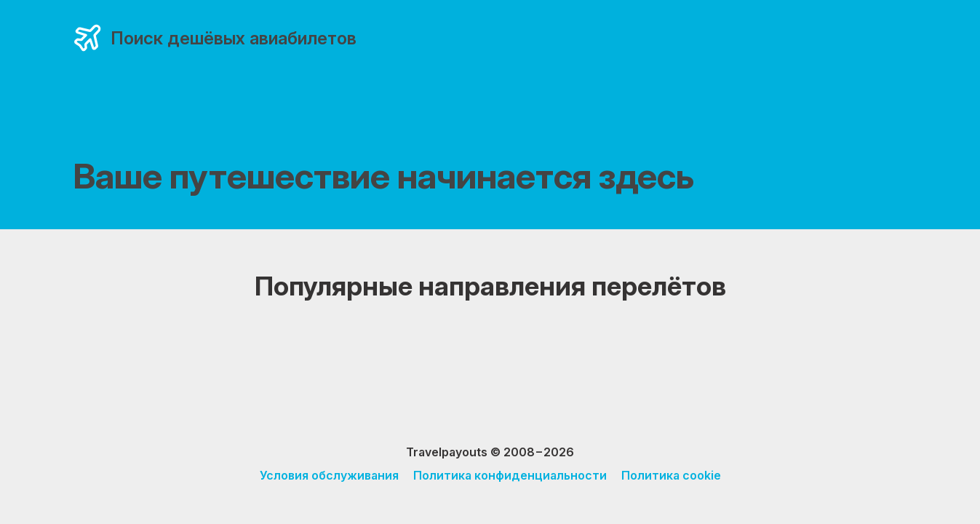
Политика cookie (671, 475)
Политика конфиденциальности (510, 475)
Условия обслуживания (329, 475)
